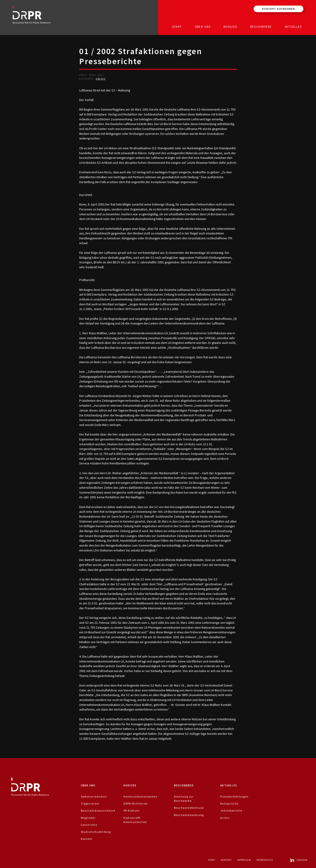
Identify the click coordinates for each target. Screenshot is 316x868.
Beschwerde (261, 26)
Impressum (244, 860)
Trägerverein (90, 804)
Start (177, 26)
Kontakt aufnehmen (278, 9)
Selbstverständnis (94, 797)
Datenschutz (265, 860)
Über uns (203, 26)
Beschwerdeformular (189, 808)
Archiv (101, 79)
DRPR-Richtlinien (136, 804)
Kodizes (230, 26)
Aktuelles (293, 26)
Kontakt (87, 839)
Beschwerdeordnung (189, 815)
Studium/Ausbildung (96, 832)
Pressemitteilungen (234, 797)
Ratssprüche (229, 804)
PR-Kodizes (131, 810)
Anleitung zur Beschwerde (184, 799)
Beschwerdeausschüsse (98, 810)
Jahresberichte (231, 810)
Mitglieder (88, 818)
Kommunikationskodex (140, 797)
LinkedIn (299, 860)
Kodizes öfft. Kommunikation (135, 820)
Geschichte (89, 825)
